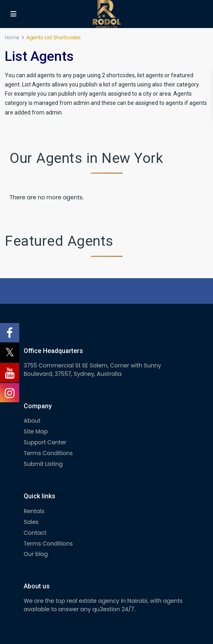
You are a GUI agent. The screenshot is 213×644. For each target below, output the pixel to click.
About (32, 421)
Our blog (36, 554)
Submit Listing (43, 464)
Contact (35, 533)
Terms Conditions (48, 453)
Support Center (45, 442)
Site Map (36, 431)
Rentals (34, 511)
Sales (31, 522)
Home (12, 37)
